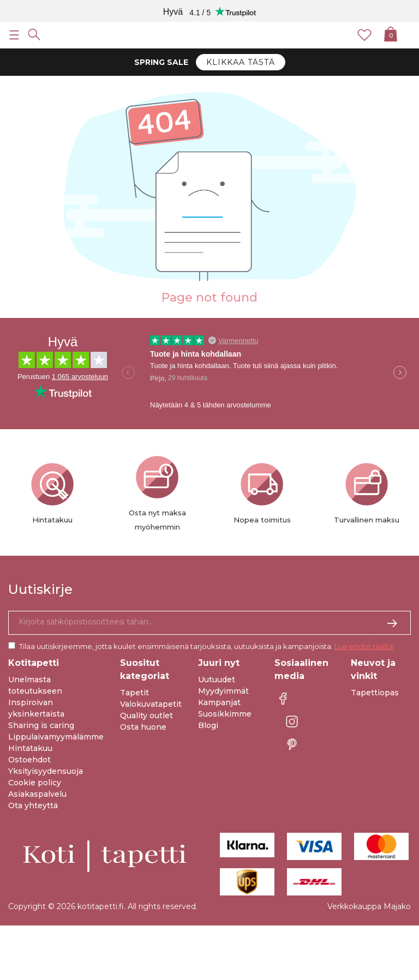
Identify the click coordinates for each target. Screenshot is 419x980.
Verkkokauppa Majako (369, 906)
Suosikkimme (225, 714)
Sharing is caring (41, 725)
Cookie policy (35, 783)
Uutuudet (217, 680)
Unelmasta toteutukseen (35, 685)
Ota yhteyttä (33, 805)
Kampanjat (219, 702)
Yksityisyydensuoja (46, 771)
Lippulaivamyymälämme (56, 737)
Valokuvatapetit (151, 704)
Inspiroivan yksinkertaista (36, 708)
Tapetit (134, 693)
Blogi (208, 725)
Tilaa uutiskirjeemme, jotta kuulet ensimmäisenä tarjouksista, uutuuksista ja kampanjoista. (207, 646)
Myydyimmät (223, 691)
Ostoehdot (29, 760)
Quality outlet (146, 716)
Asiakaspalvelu (37, 794)
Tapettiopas (375, 693)
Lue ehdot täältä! (364, 646)
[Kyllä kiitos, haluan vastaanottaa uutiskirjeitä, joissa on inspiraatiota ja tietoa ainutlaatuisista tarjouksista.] (209, 623)
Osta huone (143, 727)
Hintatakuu (30, 748)
